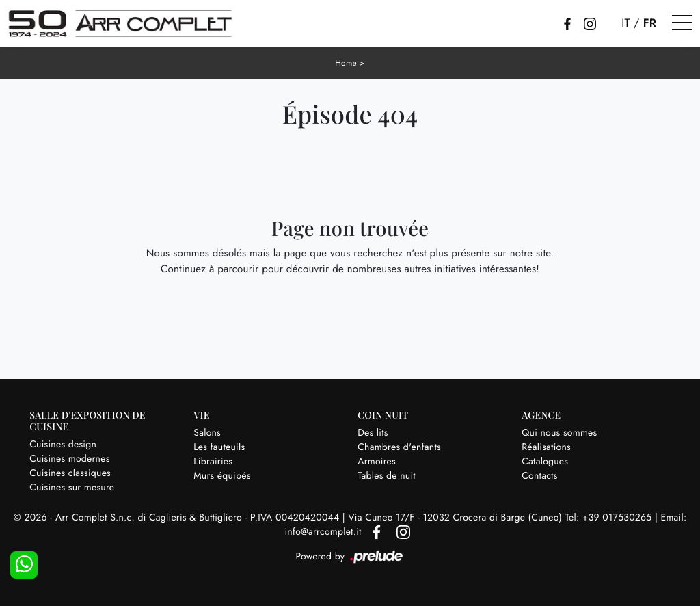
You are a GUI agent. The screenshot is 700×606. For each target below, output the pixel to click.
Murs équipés (222, 476)
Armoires (377, 462)
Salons (207, 433)
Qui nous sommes (559, 433)
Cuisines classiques (70, 473)
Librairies (213, 462)
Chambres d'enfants (399, 447)
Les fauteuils (219, 447)
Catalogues (545, 462)
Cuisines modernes (69, 459)
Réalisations (546, 447)
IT (625, 23)
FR (650, 23)
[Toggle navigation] (682, 23)
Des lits (373, 433)
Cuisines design (63, 445)
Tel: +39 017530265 (610, 518)
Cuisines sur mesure (72, 488)
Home (346, 63)
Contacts (539, 476)
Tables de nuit (387, 476)
